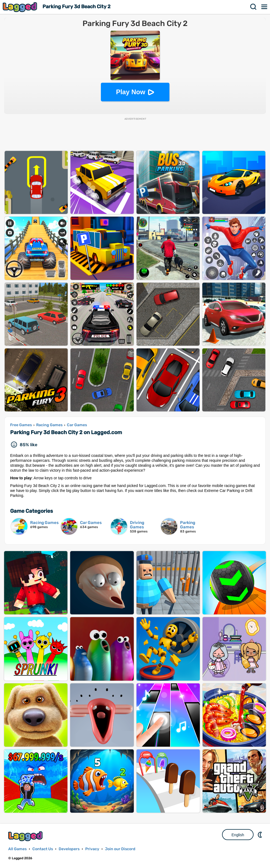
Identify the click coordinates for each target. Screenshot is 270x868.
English (238, 835)
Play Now (131, 92)
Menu (265, 7)
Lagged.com (26, 836)
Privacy (92, 849)
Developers (69, 849)
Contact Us (43, 849)
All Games (17, 849)
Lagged (21, 7)
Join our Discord (120, 849)
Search (254, 7)
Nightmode (260, 835)
